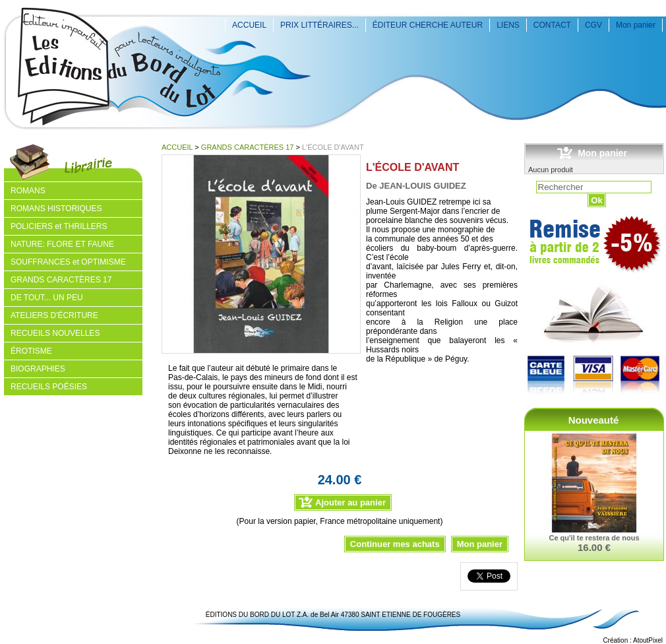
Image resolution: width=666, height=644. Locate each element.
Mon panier (636, 25)
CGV (593, 25)
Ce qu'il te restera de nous (594, 538)
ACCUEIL (249, 25)
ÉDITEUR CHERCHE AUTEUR (428, 25)
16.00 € (594, 547)
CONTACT (552, 25)
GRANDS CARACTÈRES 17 (248, 147)
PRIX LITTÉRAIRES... (319, 25)
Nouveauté (594, 420)
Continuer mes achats (395, 544)
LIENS (508, 25)
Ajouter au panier (350, 502)
